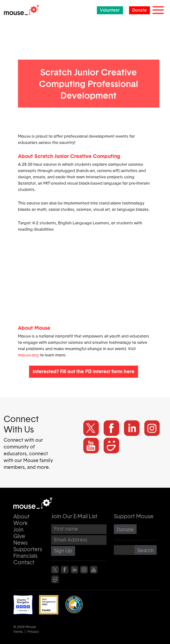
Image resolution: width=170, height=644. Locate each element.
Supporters (28, 550)
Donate (139, 10)
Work (21, 523)
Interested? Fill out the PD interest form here (84, 372)
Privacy (33, 632)
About (21, 517)
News (20, 543)
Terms (18, 632)
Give (19, 537)
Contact (24, 563)
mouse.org (28, 355)
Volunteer (110, 10)
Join (18, 530)
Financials (25, 556)
